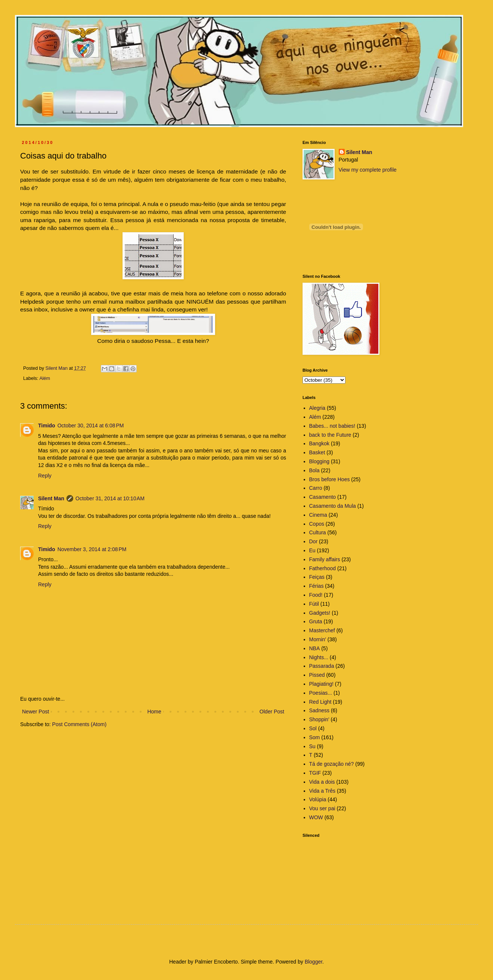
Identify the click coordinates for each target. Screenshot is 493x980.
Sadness (319, 710)
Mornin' (318, 639)
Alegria (317, 408)
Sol (313, 728)
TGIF (315, 773)
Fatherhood (323, 568)
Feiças (317, 577)
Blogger (314, 962)
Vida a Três (323, 791)
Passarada (322, 666)
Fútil (314, 604)
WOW (316, 817)
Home (154, 712)
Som (315, 737)
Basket (317, 452)
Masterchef (322, 630)
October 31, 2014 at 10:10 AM (110, 498)
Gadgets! (320, 613)
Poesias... (321, 693)
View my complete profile (368, 170)
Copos (317, 524)
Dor (314, 541)
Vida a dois (322, 782)
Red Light (320, 702)
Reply (45, 476)
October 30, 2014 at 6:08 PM (91, 426)
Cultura (318, 532)
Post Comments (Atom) (79, 724)
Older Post (272, 712)
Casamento (323, 497)
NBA (315, 648)
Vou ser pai (322, 808)
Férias (317, 586)
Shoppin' (319, 719)
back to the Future (330, 435)
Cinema (318, 515)
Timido (47, 426)
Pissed (317, 675)
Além (45, 378)
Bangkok (319, 443)
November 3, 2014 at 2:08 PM (92, 549)
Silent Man (51, 498)
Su (312, 746)
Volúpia (318, 799)
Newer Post (35, 712)
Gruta (316, 621)
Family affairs (325, 559)
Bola (314, 470)
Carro (316, 488)
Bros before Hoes (330, 479)
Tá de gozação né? (332, 764)
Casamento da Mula (333, 506)
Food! (316, 595)
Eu (312, 550)
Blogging (320, 461)
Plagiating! (321, 684)
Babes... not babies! (332, 426)
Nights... (319, 657)
